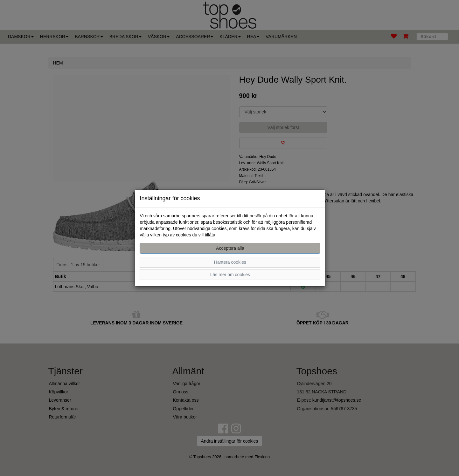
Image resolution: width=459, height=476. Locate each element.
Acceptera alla (230, 248)
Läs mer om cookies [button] (230, 275)
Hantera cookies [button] (230, 262)
